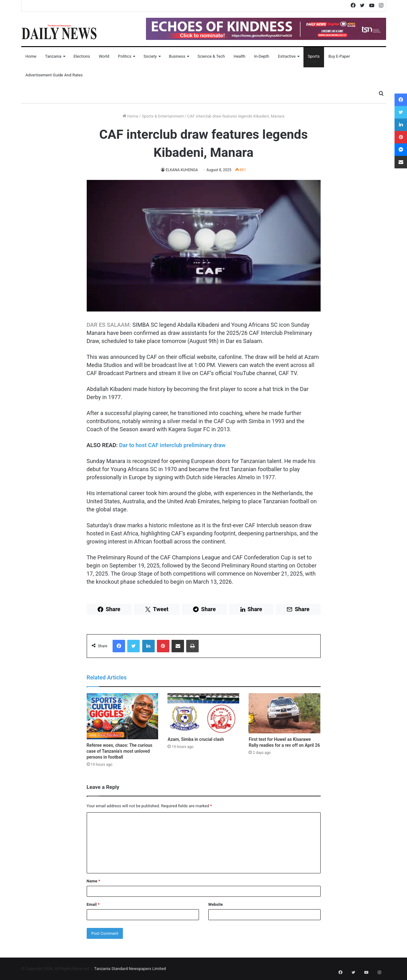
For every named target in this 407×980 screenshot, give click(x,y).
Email (93, 904)
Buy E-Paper (339, 56)
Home (31, 56)
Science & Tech (211, 56)
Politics (125, 56)
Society (150, 56)
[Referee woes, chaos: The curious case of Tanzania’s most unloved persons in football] (123, 716)
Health (240, 56)
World (104, 56)
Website (216, 904)
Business (177, 56)
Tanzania (53, 56)
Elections (82, 56)
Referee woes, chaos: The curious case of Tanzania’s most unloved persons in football (120, 751)
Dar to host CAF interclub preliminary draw (172, 445)
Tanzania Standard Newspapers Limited (130, 969)
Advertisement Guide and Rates (54, 75)
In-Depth (262, 56)
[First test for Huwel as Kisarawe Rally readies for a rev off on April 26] (284, 713)
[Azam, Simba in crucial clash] (203, 713)
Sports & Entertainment (162, 116)
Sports (314, 56)
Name (94, 881)
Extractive (287, 56)
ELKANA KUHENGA (182, 170)
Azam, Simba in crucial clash (196, 739)
